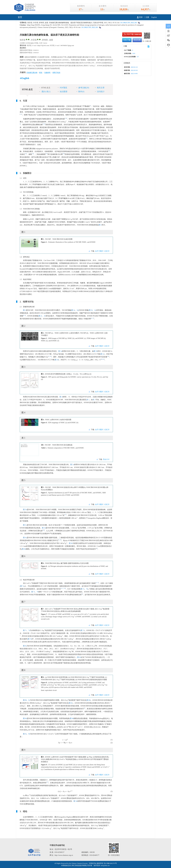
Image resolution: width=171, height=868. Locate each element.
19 (108, 356)
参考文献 (83, 88)
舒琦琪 (45, 40)
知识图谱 (63, 92)
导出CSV (106, 459)
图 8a (25, 646)
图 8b (25, 700)
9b (29, 734)
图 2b (91, 310)
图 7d (30, 639)
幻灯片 (107, 251)
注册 (147, 17)
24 (44, 530)
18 (51, 356)
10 (44, 124)
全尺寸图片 (99, 251)
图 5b (25, 510)
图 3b (96, 351)
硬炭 (41, 73)
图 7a (22, 586)
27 (47, 782)
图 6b (71, 543)
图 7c (25, 630)
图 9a (25, 734)
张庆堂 (23, 40)
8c (29, 700)
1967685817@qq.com (67, 45)
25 (60, 540)
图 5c (25, 525)
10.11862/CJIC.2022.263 (128, 23)
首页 (20, 17)
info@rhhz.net (105, 865)
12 (109, 151)
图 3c (102, 354)
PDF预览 (62, 88)
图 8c (71, 703)
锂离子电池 (56, 73)
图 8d (25, 718)
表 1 (88, 400)
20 (102, 359)
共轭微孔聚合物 (32, 73)
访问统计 (100, 92)
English (154, 17)
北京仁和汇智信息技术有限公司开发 (80, 865)
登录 (140, 17)
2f (45, 316)
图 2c (40, 316)
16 (64, 154)
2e (95, 310)
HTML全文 (45, 88)
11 (86, 138)
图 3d (57, 360)
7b (87, 589)
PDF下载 (128, 34)
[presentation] (65, 740)
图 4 (61, 397)
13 (26, 154)
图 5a (72, 465)
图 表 (45, 92)
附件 (80, 92)
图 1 (100, 225)
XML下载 (127, 40)
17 (93, 318)
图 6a (25, 538)
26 (65, 588)
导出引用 (137, 40)
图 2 (25, 310)
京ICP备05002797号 (110, 863)
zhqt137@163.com (43, 45)
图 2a (73, 310)
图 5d (44, 528)
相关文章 (100, 88)
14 (33, 154)
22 (103, 359)
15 (47, 154)
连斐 (51, 40)
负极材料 (47, 73)
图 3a (60, 351)
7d (29, 630)
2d (78, 310)
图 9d (75, 801)
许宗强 (34, 40)
